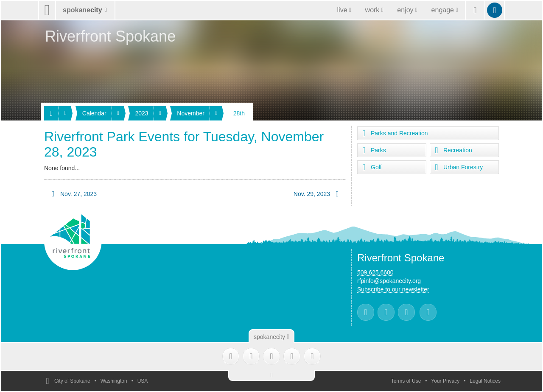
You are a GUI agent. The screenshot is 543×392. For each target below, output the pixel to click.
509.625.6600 (375, 272)
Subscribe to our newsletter (393, 289)
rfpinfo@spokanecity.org (389, 281)
